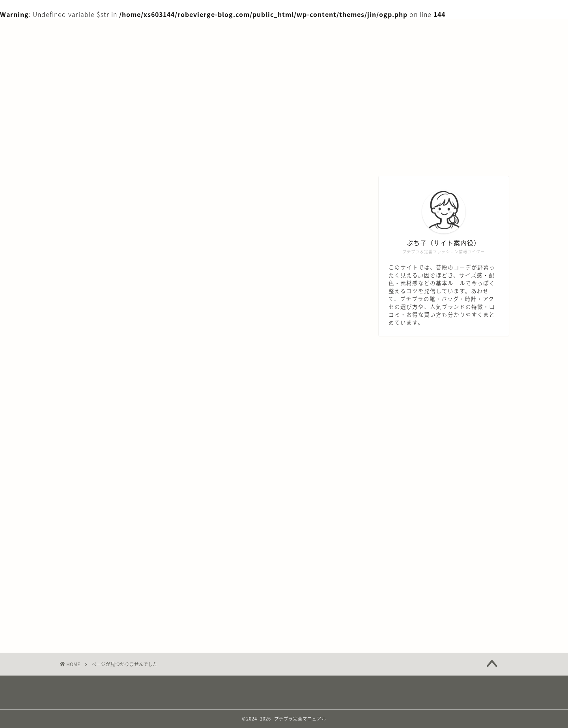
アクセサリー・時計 (109, 502)
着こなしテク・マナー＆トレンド (129, 607)
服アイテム (95, 595)
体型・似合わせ (102, 572)
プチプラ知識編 (102, 560)
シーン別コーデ (102, 513)
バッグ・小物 (99, 537)
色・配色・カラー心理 (112, 619)
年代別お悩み (99, 584)
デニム (89, 525)
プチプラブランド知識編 (116, 549)
